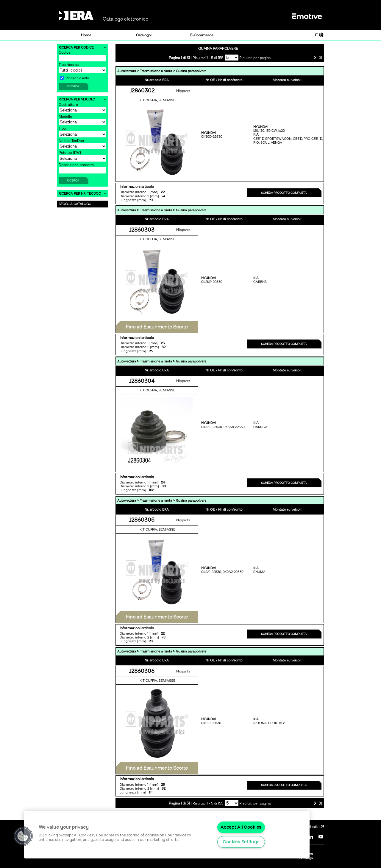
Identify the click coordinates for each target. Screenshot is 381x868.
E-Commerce (202, 35)
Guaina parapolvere (191, 71)
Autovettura (127, 71)
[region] (167, 835)
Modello (65, 117)
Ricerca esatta (74, 78)
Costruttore (68, 105)
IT (319, 35)
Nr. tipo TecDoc (71, 141)
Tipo (62, 128)
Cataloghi (144, 35)
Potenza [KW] (70, 153)
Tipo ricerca (69, 65)
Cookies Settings (241, 842)
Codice (65, 52)
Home (86, 35)
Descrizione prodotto (76, 165)
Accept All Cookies (241, 827)
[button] (23, 836)
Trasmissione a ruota (156, 71)
